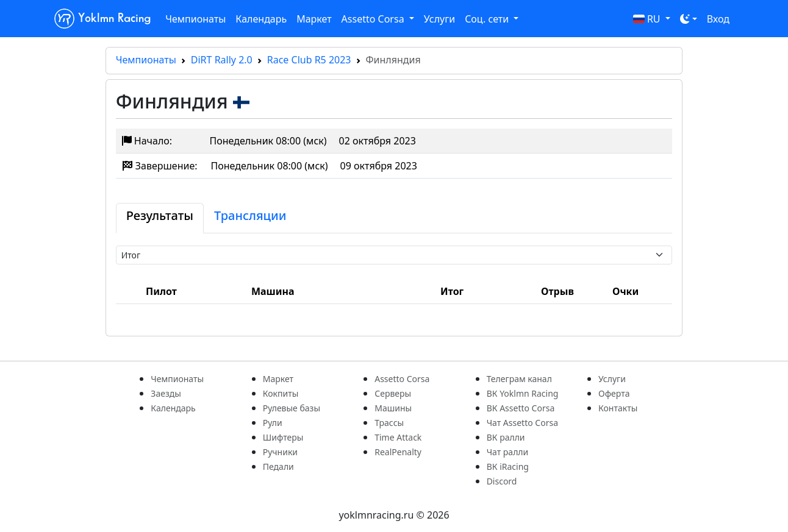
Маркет (314, 19)
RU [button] (648, 19)
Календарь (261, 19)
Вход (718, 19)
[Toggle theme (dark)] (689, 19)
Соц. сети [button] (488, 19)
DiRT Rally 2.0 (222, 60)
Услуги (439, 19)
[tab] (160, 218)
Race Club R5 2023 (309, 60)
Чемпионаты (195, 19)
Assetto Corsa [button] (374, 19)
